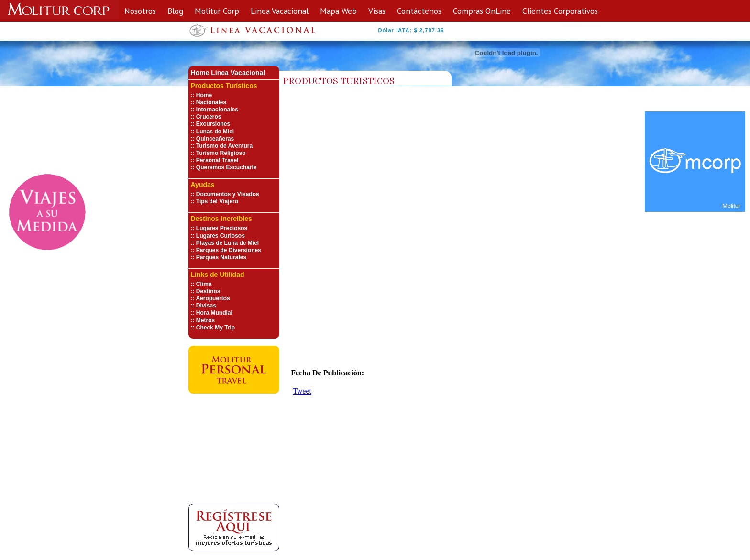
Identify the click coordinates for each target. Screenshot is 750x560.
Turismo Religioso (221, 153)
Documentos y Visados (228, 194)
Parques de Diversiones (229, 250)
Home (204, 95)
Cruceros (209, 117)
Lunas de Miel (215, 132)
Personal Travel (217, 160)
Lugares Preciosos (222, 228)
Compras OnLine (482, 11)
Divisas (206, 306)
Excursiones (213, 124)
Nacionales (211, 102)
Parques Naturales (221, 257)
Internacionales (217, 110)
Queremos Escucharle (226, 167)
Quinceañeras (215, 139)
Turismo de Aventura (224, 146)
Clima (204, 284)
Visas (377, 11)
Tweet (302, 391)
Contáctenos (419, 11)
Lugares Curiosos (221, 236)
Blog (175, 11)
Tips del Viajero (217, 201)
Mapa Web (338, 11)
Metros (205, 320)
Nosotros (140, 11)
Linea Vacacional (280, 11)
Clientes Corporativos (560, 11)
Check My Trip (215, 328)
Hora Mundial (214, 313)
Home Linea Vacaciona (227, 73)
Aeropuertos (213, 298)
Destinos (208, 291)
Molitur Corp (217, 11)
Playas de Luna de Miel (227, 243)
